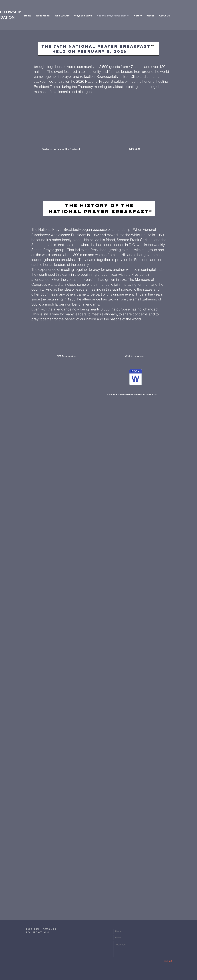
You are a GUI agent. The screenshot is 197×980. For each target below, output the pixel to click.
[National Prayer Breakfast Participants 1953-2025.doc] (136, 378)
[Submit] (161, 961)
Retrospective (69, 356)
